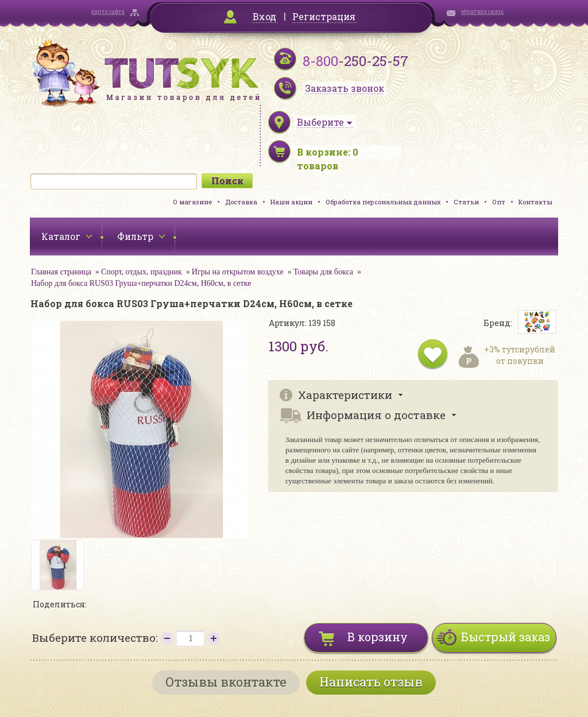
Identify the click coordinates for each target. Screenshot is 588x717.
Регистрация (324, 16)
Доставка (241, 202)
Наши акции (291, 202)
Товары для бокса (323, 272)
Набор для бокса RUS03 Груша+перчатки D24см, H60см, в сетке (141, 283)
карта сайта (108, 12)
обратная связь (482, 12)
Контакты (535, 202)
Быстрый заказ (506, 637)
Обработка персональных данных (383, 202)
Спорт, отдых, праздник (142, 272)
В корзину (378, 637)
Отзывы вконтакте (226, 682)
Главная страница (61, 272)
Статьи (466, 202)
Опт (499, 202)
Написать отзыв (371, 682)
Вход (264, 16)
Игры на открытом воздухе (238, 272)
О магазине (192, 202)
